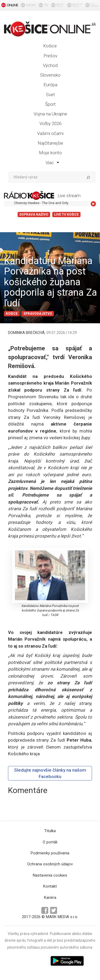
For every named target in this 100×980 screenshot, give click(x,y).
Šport (50, 104)
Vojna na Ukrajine (50, 114)
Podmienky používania (50, 853)
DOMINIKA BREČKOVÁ (26, 333)
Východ (50, 65)
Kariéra (50, 898)
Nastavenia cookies (50, 875)
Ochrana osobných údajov (50, 864)
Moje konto (50, 153)
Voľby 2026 (50, 123)
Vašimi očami (50, 133)
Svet (50, 95)
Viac (52, 163)
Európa (50, 85)
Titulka (50, 831)
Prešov (50, 56)
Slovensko (50, 75)
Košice (50, 46)
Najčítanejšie (50, 143)
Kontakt (50, 886)
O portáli (50, 842)
